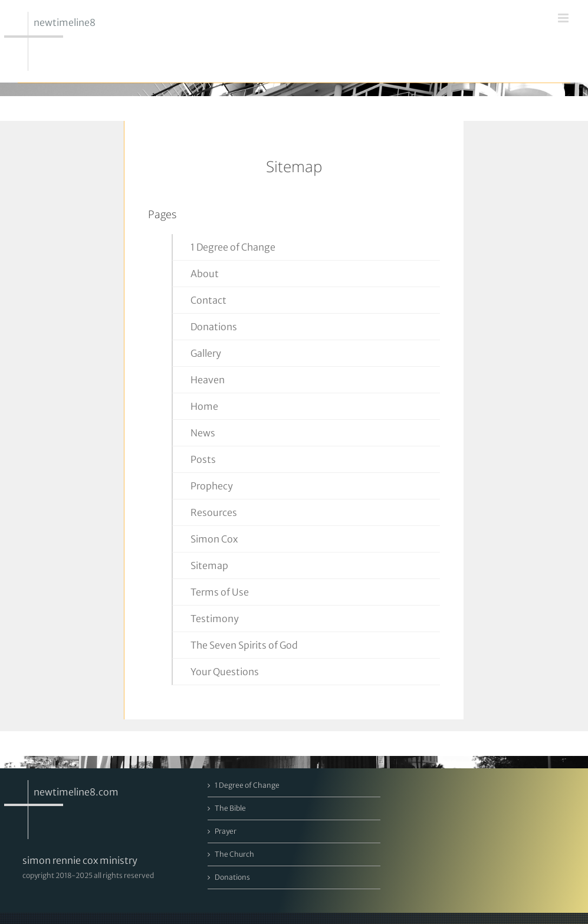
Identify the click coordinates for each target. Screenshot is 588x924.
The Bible (230, 808)
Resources (214, 512)
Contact (208, 300)
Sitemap (209, 565)
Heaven (208, 380)
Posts (203, 459)
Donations (214, 327)
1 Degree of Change (233, 247)
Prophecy (212, 486)
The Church (234, 854)
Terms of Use (220, 592)
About (205, 274)
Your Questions (225, 672)
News (203, 433)
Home (204, 406)
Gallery (206, 353)
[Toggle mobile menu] (564, 18)
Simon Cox (214, 539)
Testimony (215, 619)
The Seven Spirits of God (244, 645)
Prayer (226, 831)
